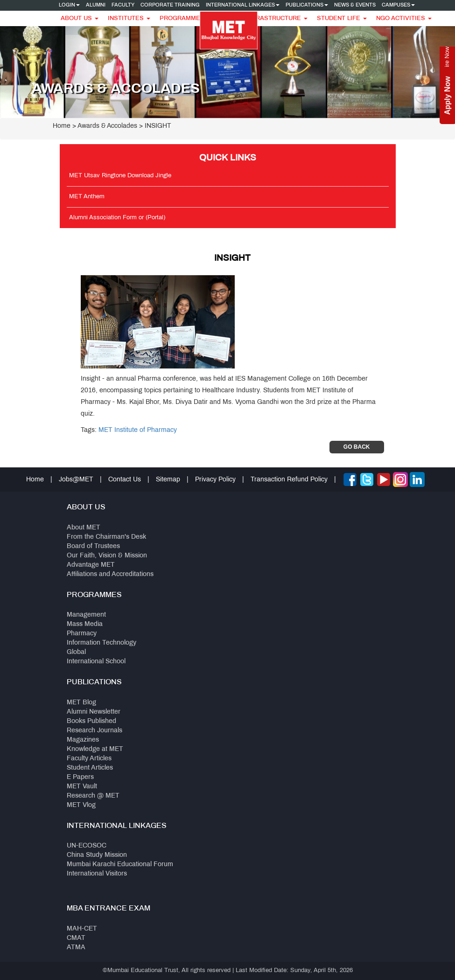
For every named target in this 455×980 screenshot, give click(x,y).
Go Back (357, 447)
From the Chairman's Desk (106, 537)
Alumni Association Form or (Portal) (117, 218)
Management (86, 615)
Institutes (129, 19)
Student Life (342, 19)
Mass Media (85, 624)
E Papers (80, 777)
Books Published (91, 721)
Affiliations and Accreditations (110, 574)
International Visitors (97, 874)
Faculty (123, 5)
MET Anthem (87, 197)
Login (69, 5)
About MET (84, 528)
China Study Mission (97, 855)
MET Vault (82, 787)
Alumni (96, 5)
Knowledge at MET (95, 749)
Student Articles (90, 768)
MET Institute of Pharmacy (138, 430)
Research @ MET (93, 796)
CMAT (76, 938)
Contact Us (125, 480)
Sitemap (168, 480)
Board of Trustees (93, 546)
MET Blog (81, 703)
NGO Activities (404, 19)
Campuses (398, 5)
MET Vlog (81, 805)
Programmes (185, 19)
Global (76, 652)
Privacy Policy (215, 480)
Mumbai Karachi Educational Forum (120, 865)
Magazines (83, 740)
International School (96, 662)
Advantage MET (91, 565)
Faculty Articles (89, 759)
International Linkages (243, 5)
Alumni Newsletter (94, 712)
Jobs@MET (76, 480)
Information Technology (101, 643)
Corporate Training (170, 5)
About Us (80, 19)
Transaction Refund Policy (289, 480)
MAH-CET (82, 929)
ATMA (76, 948)
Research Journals (94, 731)
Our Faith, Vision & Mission (107, 556)
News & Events (355, 5)
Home (62, 126)
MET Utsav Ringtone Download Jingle (120, 176)
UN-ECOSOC (87, 846)
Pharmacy (82, 634)
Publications (307, 5)
